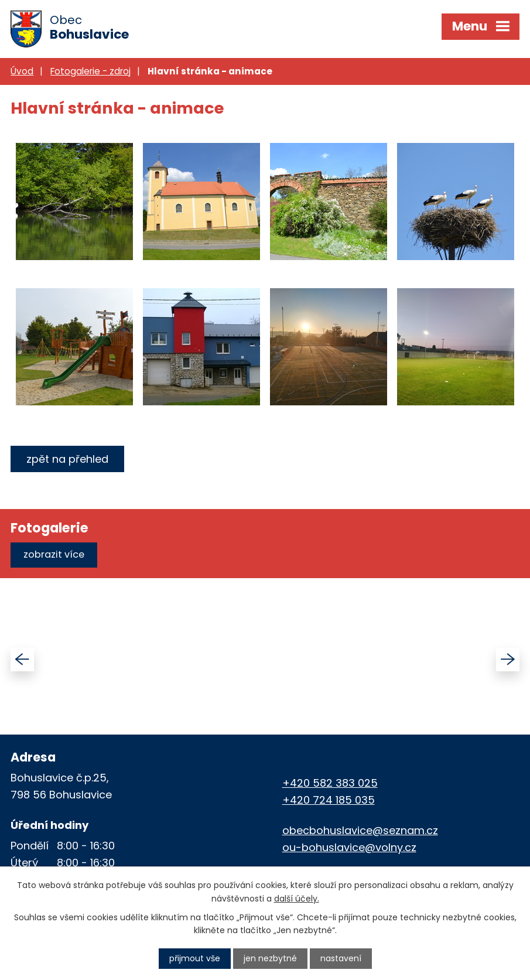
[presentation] (22, 660)
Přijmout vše (195, 958)
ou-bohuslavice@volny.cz (349, 847)
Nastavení (341, 958)
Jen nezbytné (270, 958)
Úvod (22, 71)
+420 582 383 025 (330, 783)
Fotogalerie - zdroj (90, 71)
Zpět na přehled (67, 459)
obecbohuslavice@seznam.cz (360, 830)
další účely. (297, 898)
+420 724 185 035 (329, 800)
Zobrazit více (54, 554)
